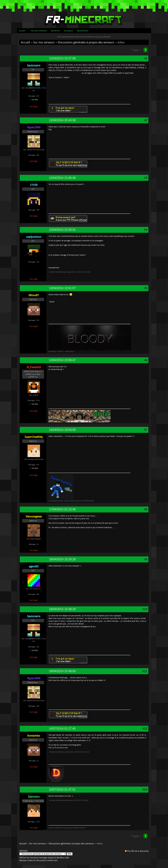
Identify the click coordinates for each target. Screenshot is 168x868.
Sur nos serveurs (44, 42)
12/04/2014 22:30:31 (62, 230)
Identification (83, 31)
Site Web (35, 100)
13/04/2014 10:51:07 (62, 288)
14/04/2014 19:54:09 (62, 430)
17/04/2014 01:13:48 (62, 509)
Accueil (22, 31)
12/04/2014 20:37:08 (62, 58)
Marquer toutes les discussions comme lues (38, 860)
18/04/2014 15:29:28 (62, 559)
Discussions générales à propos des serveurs (86, 42)
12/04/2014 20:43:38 (62, 120)
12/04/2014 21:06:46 (62, 178)
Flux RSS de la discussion (138, 851)
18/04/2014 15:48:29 (62, 609)
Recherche (55, 31)
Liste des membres (39, 31)
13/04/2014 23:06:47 (62, 360)
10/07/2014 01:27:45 (62, 729)
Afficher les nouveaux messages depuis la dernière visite (44, 858)
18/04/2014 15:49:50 (62, 671)
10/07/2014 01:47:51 (62, 790)
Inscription (68, 31)
